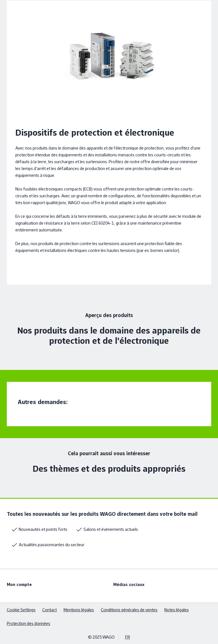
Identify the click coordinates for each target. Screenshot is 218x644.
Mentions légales (79, 610)
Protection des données (29, 623)
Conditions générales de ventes (129, 610)
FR (128, 637)
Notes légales (177, 610)
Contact (50, 610)
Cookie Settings (21, 610)
